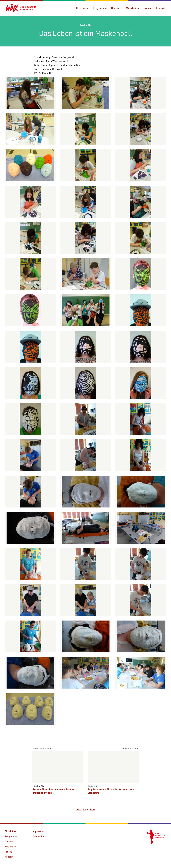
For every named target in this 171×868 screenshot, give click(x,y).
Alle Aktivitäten (85, 809)
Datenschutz (39, 836)
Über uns (116, 8)
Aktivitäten (82, 8)
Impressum (38, 831)
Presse (148, 8)
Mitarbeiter (133, 8)
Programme (100, 8)
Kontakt (161, 8)
